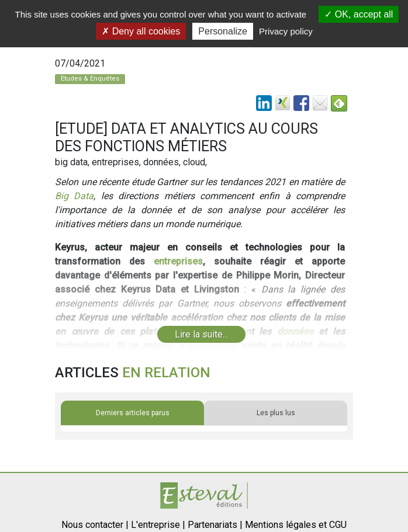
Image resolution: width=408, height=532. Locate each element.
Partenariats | (215, 525)
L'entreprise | (158, 525)
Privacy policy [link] (286, 31)
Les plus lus (276, 413)
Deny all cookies (141, 31)
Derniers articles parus (133, 413)
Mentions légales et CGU (296, 525)
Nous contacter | (95, 525)
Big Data (74, 196)
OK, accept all (359, 14)
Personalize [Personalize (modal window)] (223, 31)
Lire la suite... (201, 334)
